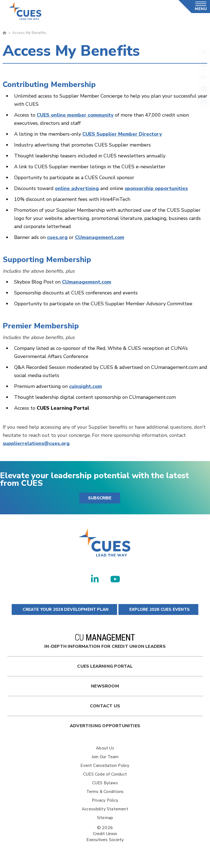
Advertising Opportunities (105, 726)
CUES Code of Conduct (105, 774)
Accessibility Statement (105, 809)
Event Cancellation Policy (105, 766)
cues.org (57, 237)
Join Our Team (105, 757)
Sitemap (105, 818)
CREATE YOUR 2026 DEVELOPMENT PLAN (64, 609)
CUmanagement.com (100, 237)
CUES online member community (75, 115)
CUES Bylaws (105, 783)
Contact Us (105, 706)
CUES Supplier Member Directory (122, 134)
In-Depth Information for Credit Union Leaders (105, 642)
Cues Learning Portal (105, 666)
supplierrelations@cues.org (36, 443)
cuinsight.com (85, 386)
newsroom (105, 686)
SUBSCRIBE (100, 498)
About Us (105, 748)
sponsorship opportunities (156, 188)
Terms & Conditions (105, 792)
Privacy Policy (105, 800)
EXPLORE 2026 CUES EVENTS (158, 609)
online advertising (77, 188)
